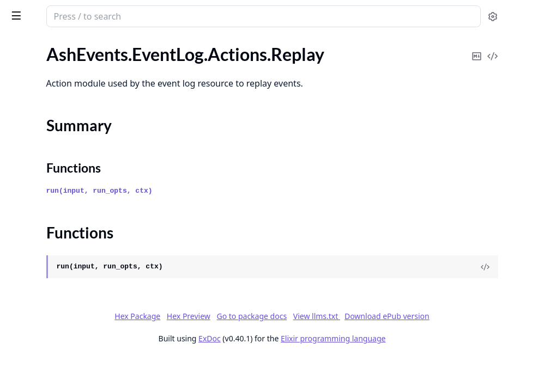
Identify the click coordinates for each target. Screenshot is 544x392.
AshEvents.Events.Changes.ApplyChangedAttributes (77, 314)
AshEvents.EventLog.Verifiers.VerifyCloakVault (77, 211)
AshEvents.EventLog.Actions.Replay (75, 86)
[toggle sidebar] (149, 15)
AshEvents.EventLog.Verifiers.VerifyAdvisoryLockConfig (77, 182)
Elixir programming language (415, 379)
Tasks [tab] (124, 47)
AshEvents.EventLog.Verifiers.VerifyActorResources (77, 167)
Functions (38, 118)
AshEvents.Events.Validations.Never (75, 373)
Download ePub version (418, 357)
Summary (37, 105)
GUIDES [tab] (22, 47)
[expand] (153, 59)
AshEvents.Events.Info (50, 343)
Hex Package (329, 342)
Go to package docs (283, 357)
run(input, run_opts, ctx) (249, 217)
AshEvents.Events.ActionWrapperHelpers (77, 299)
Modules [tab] (70, 47)
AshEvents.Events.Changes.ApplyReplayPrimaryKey (77, 329)
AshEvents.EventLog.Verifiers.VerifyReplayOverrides (77, 270)
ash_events (65, 12)
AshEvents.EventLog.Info (55, 137)
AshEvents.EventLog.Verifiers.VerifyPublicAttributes (77, 240)
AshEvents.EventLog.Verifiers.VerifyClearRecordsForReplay (77, 196)
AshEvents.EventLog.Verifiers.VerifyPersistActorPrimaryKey (77, 226)
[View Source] (498, 293)
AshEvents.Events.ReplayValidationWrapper (77, 358)
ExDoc (291, 379)
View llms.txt (347, 357)
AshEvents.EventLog (46, 71)
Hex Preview (380, 342)
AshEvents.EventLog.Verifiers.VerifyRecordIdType (77, 255)
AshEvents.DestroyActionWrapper (73, 56)
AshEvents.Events (41, 284)
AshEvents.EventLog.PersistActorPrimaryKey (77, 152)
